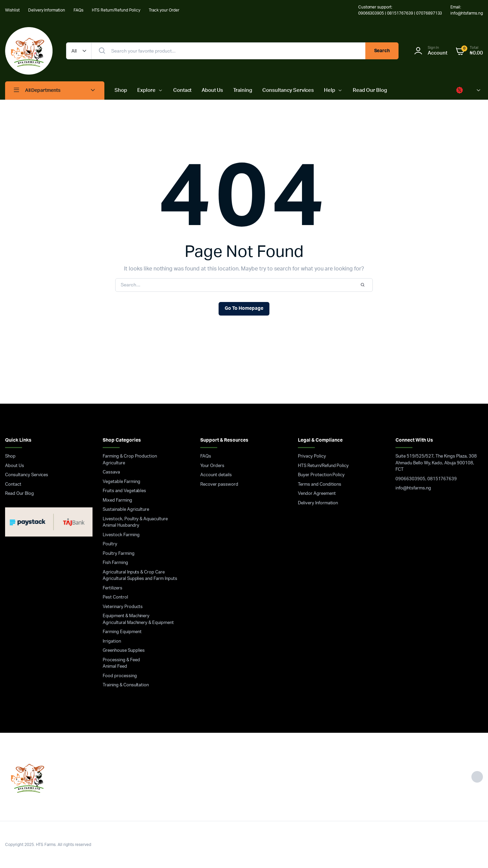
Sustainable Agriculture (126, 510)
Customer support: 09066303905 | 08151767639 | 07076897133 (400, 10)
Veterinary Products (123, 607)
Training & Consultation (126, 685)
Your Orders (212, 466)
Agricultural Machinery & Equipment (138, 623)
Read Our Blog (370, 90)
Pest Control (115, 597)
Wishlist (12, 10)
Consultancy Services (288, 90)
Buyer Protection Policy (321, 475)
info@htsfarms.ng (413, 488)
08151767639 (442, 479)
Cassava (111, 472)
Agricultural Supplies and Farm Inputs (140, 579)
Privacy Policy (312, 456)
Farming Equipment (122, 632)
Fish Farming (115, 563)
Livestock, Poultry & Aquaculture (135, 519)
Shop (121, 90)
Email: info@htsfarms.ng (467, 10)
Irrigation (112, 641)
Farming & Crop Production (130, 456)
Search (382, 51)
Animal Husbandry (121, 526)
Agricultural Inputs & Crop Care (134, 572)
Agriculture (114, 463)
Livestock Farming (121, 535)
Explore (146, 90)
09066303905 (410, 479)
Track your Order (164, 10)
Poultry (110, 544)
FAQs (78, 10)
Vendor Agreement (317, 494)
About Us (212, 90)
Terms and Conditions (320, 485)
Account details (216, 475)
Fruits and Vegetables (124, 491)
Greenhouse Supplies (124, 651)
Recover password (219, 485)
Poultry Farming (119, 554)
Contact (182, 90)
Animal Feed (115, 667)
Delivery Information (47, 10)
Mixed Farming (117, 500)
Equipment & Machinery (126, 616)
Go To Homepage (244, 308)
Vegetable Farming (121, 482)
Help (330, 90)
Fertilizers (113, 588)
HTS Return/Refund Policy (116, 10)
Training (243, 90)
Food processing (120, 676)
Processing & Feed (121, 660)
